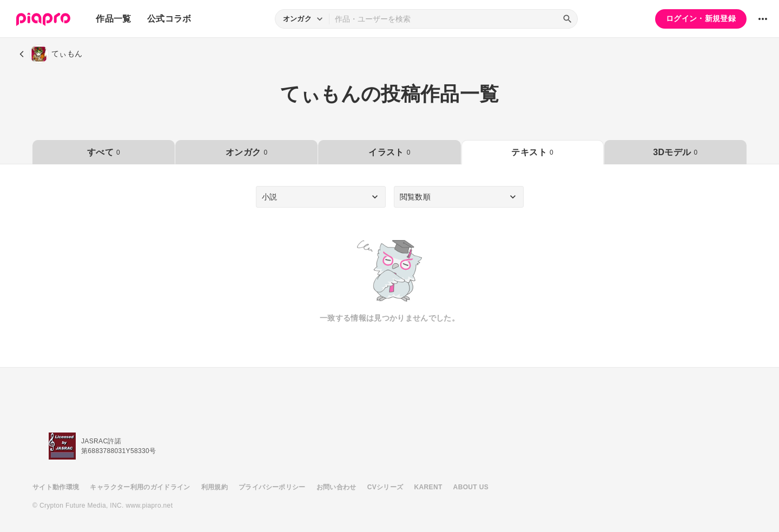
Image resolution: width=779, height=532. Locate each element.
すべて (104, 152)
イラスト (389, 152)
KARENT (428, 487)
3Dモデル (675, 152)
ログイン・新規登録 (701, 18)
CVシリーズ (385, 487)
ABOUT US (471, 487)
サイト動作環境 (56, 487)
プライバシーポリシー (272, 487)
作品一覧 (113, 19)
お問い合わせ (336, 487)
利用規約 (214, 487)
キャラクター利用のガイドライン (140, 487)
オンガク (246, 152)
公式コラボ (169, 19)
